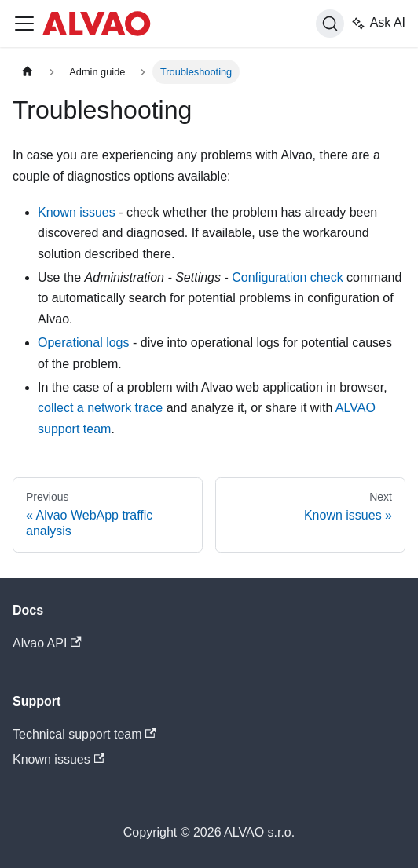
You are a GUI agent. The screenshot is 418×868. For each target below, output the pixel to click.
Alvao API (47, 643)
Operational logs (84, 343)
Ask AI (378, 24)
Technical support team (84, 734)
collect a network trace (100, 408)
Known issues (77, 212)
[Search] (330, 24)
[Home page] (27, 72)
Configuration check (287, 277)
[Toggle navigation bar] (24, 24)
